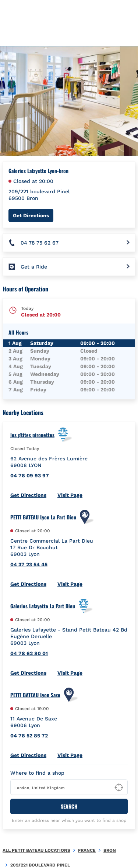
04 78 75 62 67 (40, 243)
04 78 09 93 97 (30, 476)
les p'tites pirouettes (32, 435)
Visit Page (70, 495)
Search (69, 806)
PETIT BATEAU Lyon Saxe (35, 695)
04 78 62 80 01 (29, 653)
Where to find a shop (37, 773)
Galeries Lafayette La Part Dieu (43, 606)
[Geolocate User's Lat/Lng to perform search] (119, 788)
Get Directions (33, 215)
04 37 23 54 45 (29, 564)
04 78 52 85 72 (29, 736)
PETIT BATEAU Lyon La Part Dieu (43, 517)
